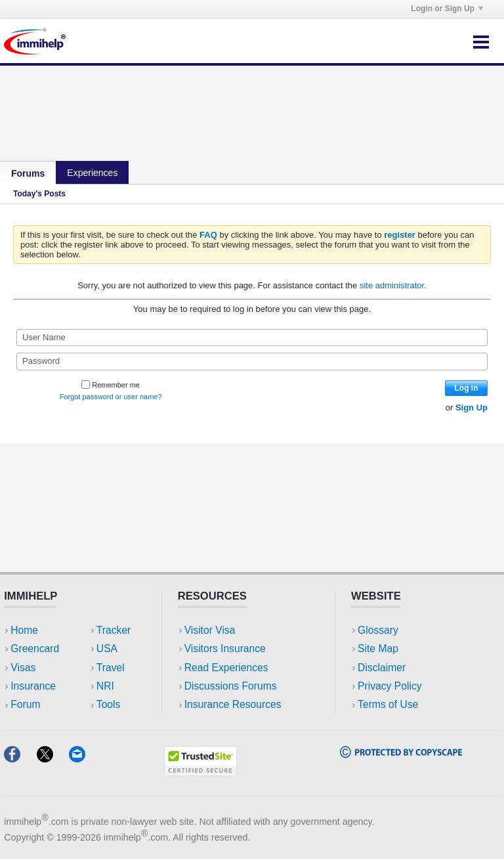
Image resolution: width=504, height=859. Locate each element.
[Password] (252, 361)
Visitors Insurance (225, 649)
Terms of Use (388, 704)
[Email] (83, 758)
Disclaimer (382, 668)
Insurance (33, 686)
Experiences (92, 173)
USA (107, 649)
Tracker (114, 630)
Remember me (111, 385)
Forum (25, 704)
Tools (109, 704)
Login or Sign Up (447, 9)
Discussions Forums (231, 686)
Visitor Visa (210, 630)
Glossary (378, 630)
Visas (23, 668)
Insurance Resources (233, 704)
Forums (28, 173)
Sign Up (472, 407)
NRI (105, 686)
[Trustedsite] (200, 772)
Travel (111, 668)
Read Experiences (226, 668)
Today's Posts (39, 194)
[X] (53, 758)
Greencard (35, 649)
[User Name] (252, 338)
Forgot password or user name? (111, 397)
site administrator (392, 285)
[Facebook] (20, 758)
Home (24, 630)
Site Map (378, 649)
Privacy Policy (389, 686)
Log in (467, 388)
